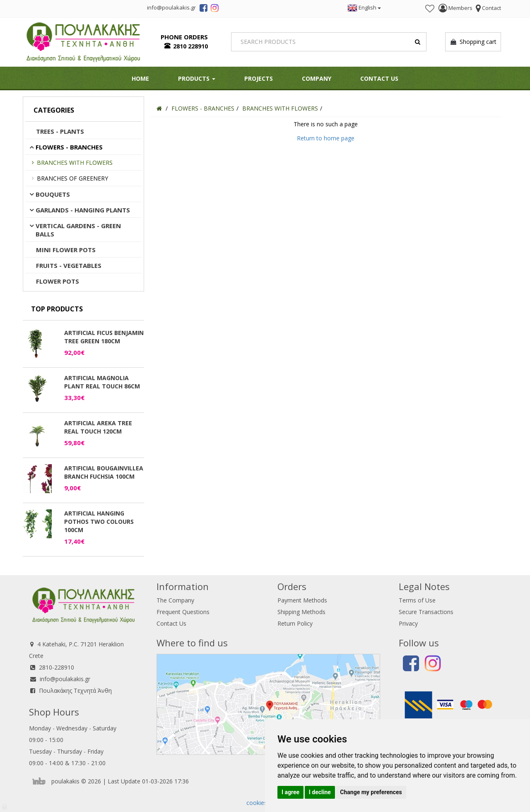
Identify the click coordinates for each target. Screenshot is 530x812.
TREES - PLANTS (60, 131)
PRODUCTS (197, 78)
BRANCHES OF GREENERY (72, 178)
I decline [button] (320, 792)
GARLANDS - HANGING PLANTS (83, 210)
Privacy (408, 623)
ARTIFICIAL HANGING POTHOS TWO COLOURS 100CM (99, 522)
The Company (175, 600)
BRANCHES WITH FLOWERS (75, 163)
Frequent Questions (183, 612)
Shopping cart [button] (473, 42)
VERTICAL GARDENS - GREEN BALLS (78, 230)
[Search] (329, 42)
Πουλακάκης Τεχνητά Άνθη (75, 690)
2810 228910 (190, 46)
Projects (259, 78)
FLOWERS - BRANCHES (69, 147)
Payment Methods (302, 600)
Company (317, 78)
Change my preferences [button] (371, 792)
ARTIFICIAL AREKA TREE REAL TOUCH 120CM (98, 427)
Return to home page (326, 138)
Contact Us (379, 78)
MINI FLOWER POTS (66, 250)
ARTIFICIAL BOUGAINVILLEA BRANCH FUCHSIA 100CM (104, 472)
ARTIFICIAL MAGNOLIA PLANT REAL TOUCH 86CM (102, 382)
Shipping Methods (301, 612)
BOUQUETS (53, 194)
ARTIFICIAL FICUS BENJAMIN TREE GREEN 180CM (104, 337)
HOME (140, 78)
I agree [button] (290, 792)
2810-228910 (57, 667)
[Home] (159, 108)
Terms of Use (417, 600)
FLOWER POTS (58, 281)
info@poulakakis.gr (65, 679)
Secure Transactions (426, 612)
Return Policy (295, 623)
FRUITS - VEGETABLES (69, 265)
